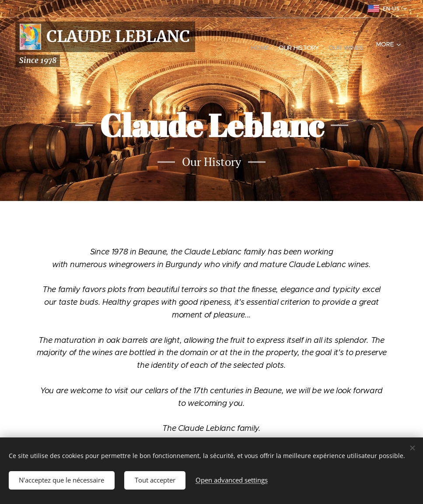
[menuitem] (243, 44)
